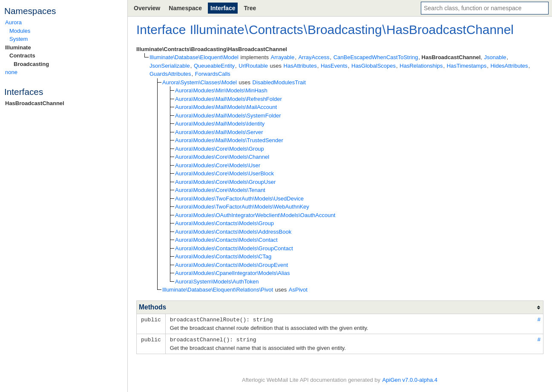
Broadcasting (31, 64)
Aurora (13, 22)
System (19, 39)
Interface (223, 8)
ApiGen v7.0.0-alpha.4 (410, 379)
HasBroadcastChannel (35, 103)
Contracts (22, 56)
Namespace (185, 8)
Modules (20, 31)
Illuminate (18, 47)
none (11, 72)
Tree (250, 8)
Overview (147, 8)
